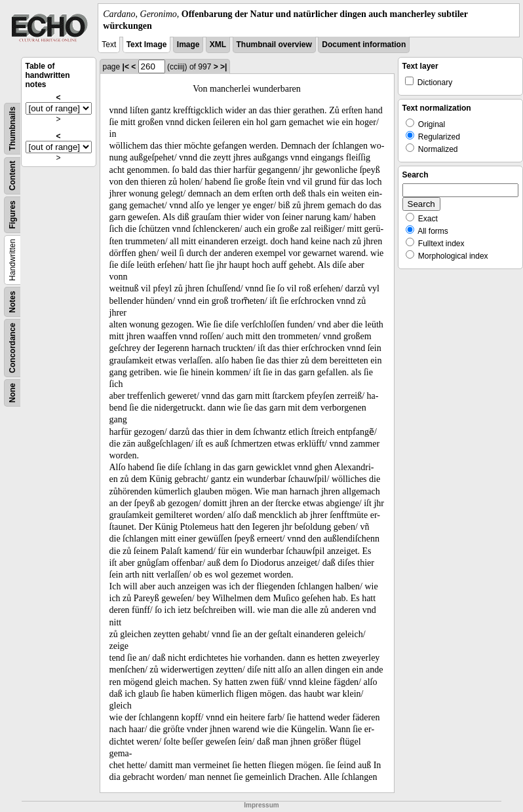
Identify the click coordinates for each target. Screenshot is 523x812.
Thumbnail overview (274, 45)
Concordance (12, 348)
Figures (12, 215)
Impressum (261, 805)
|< (126, 67)
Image (188, 45)
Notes (12, 302)
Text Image (147, 45)
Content (12, 176)
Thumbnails (12, 129)
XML (218, 45)
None (12, 393)
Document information (364, 45)
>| (223, 67)
